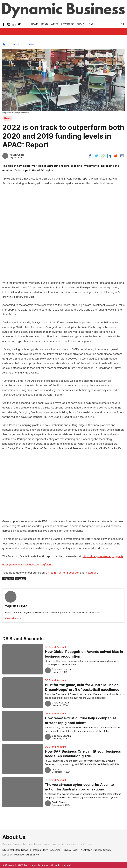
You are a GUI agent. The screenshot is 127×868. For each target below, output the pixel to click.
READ (45, 24)
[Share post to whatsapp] (103, 156)
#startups (21, 579)
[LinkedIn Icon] (14, 24)
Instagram (91, 573)
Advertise (68, 24)
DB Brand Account (55, 647)
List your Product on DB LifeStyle (21, 855)
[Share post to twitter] (96, 156)
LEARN (91, 24)
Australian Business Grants (96, 850)
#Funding (8, 579)
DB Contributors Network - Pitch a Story (25, 850)
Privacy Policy (71, 850)
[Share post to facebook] (90, 156)
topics (16, 44)
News (7, 118)
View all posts (13, 618)
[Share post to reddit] (116, 156)
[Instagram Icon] (9, 24)
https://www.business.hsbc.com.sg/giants (28, 565)
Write (55, 24)
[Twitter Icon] (19, 24)
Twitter (61, 573)
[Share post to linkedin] (109, 156)
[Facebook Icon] (3, 24)
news (31, 44)
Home (35, 24)
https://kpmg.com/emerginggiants (103, 556)
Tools (81, 24)
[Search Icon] (123, 24)
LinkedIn (51, 573)
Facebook (73, 573)
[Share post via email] (122, 156)
